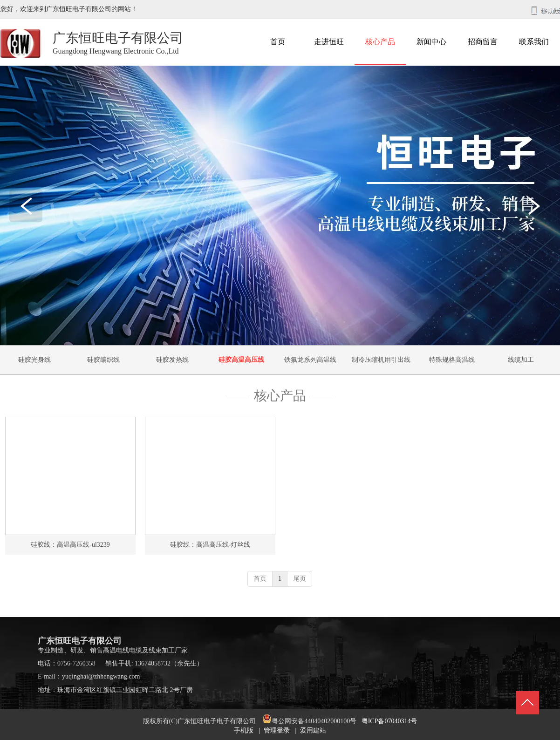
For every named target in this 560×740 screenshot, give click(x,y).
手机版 (244, 730)
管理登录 (277, 730)
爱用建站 (313, 730)
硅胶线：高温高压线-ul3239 (70, 545)
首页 (260, 579)
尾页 (300, 579)
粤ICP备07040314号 (389, 721)
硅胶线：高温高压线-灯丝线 (210, 545)
